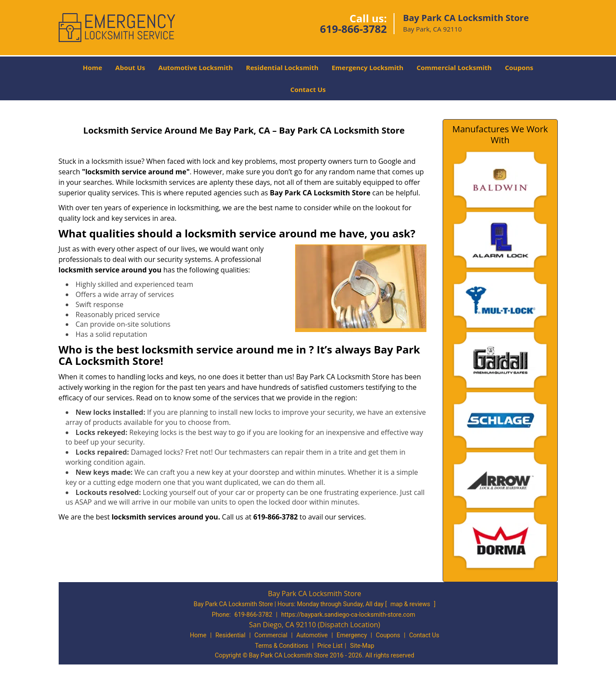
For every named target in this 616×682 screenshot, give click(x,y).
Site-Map (362, 646)
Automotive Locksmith (196, 67)
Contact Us (308, 89)
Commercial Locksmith (454, 67)
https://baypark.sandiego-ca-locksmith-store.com (348, 615)
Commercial (271, 635)
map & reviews (411, 604)
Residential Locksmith (282, 67)
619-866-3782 (354, 29)
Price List (330, 646)
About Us (130, 67)
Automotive (312, 635)
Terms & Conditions (282, 646)
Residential (231, 635)
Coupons (519, 67)
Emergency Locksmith (367, 67)
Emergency (352, 635)
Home (92, 67)
